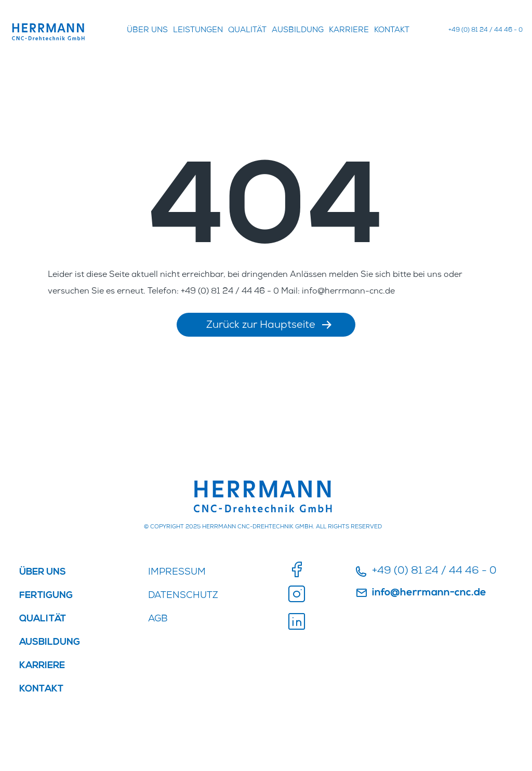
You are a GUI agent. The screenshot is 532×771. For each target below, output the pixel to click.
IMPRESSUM (177, 573)
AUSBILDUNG (298, 31)
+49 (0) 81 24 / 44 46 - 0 (486, 31)
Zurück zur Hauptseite (269, 325)
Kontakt (392, 31)
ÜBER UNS (147, 31)
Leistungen (198, 31)
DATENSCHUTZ (183, 596)
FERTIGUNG (46, 596)
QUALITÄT (247, 31)
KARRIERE (349, 31)
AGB (158, 619)
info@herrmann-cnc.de (421, 593)
